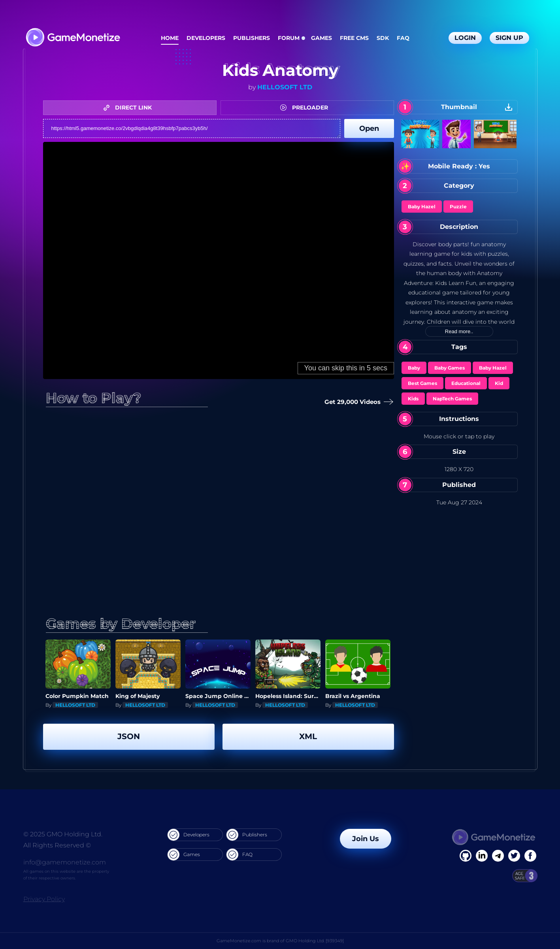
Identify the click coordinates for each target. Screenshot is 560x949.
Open (369, 128)
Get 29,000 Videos (357, 402)
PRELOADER (306, 108)
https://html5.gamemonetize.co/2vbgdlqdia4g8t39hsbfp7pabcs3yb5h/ (192, 128)
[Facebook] (466, 856)
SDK (383, 38)
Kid (499, 383)
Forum (289, 38)
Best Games (422, 383)
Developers (206, 38)
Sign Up (509, 38)
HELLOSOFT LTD (285, 87)
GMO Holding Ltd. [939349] (315, 941)
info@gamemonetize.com (65, 862)
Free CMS (354, 38)
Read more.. (459, 331)
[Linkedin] (498, 856)
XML (308, 736)
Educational (466, 383)
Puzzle (458, 207)
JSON (129, 736)
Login (465, 38)
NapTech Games (452, 399)
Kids (413, 399)
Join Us (366, 839)
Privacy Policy (44, 899)
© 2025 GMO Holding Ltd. (63, 834)
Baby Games (450, 368)
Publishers (252, 38)
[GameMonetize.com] (73, 38)
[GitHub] (530, 856)
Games (321, 38)
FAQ (403, 38)
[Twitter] (514, 856)
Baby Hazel (422, 207)
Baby (414, 368)
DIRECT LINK (130, 108)
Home (170, 38)
